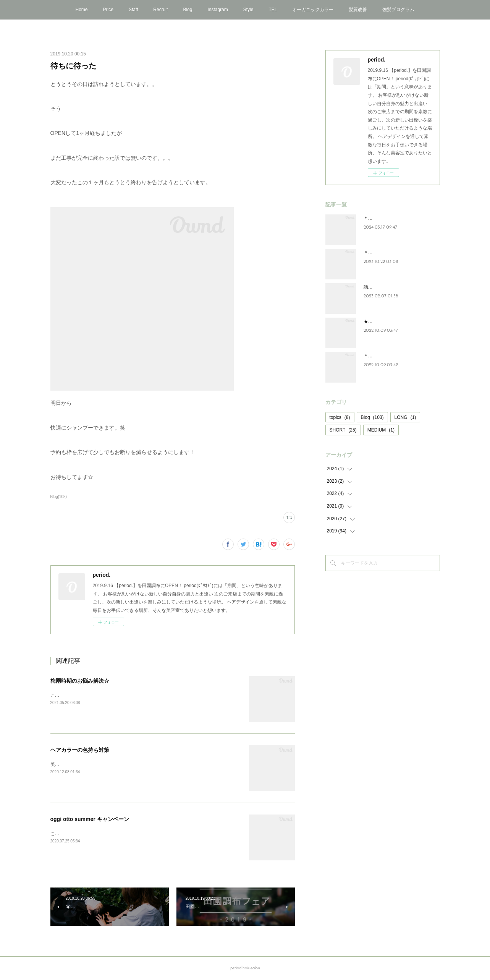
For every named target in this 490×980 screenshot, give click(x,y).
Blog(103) (59, 497)
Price (108, 10)
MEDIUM (381, 430)
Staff (133, 10)
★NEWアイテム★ (383, 321)
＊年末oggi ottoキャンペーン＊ (395, 356)
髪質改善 (358, 10)
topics (340, 417)
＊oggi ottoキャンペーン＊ (391, 218)
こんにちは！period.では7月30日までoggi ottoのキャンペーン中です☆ (123, 834)
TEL (273, 10)
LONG (405, 417)
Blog (188, 10)
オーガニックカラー (313, 10)
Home (82, 10)
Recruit (160, 10)
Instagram (218, 10)
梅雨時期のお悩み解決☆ (80, 681)
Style (248, 10)
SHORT (343, 430)
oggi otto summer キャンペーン (90, 819)
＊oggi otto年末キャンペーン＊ (395, 253)
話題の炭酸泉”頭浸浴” (386, 287)
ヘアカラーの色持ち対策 (80, 750)
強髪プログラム (398, 10)
